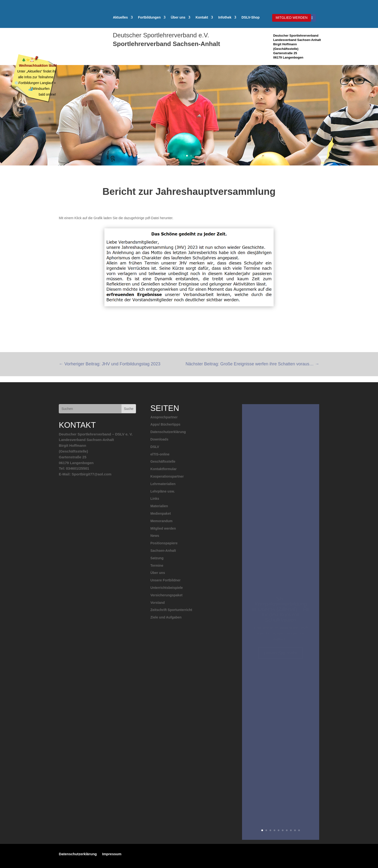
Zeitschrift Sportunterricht (171, 610)
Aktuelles (120, 17)
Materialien (159, 506)
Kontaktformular (164, 469)
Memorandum (162, 521)
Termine (157, 566)
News (155, 536)
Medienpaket (161, 513)
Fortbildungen (149, 17)
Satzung (157, 558)
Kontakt (202, 17)
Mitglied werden (163, 528)
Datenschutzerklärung (168, 432)
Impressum (112, 854)
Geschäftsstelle (163, 461)
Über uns (178, 17)
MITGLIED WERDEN (291, 18)
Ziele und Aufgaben (166, 617)
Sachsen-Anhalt (163, 551)
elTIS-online (160, 454)
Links (155, 499)
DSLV (155, 447)
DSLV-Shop (251, 17)
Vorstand (158, 603)
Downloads (159, 439)
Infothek (225, 17)
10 (299, 830)
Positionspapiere (164, 543)
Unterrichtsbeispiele (167, 588)
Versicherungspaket (166, 595)
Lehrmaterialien (163, 484)
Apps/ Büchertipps (165, 424)
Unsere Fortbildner (165, 580)
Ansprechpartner (164, 417)
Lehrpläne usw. (163, 491)
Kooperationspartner (167, 476)
